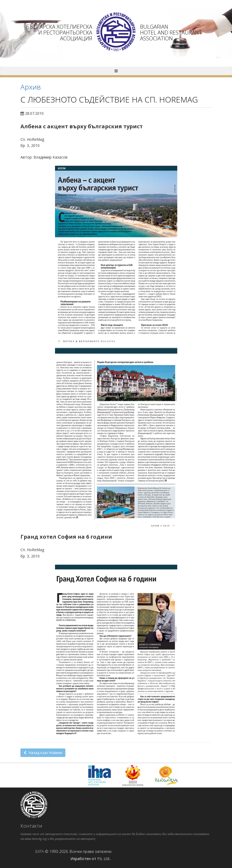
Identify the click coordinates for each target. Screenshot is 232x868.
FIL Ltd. (104, 859)
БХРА (40, 851)
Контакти (31, 826)
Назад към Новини (43, 753)
